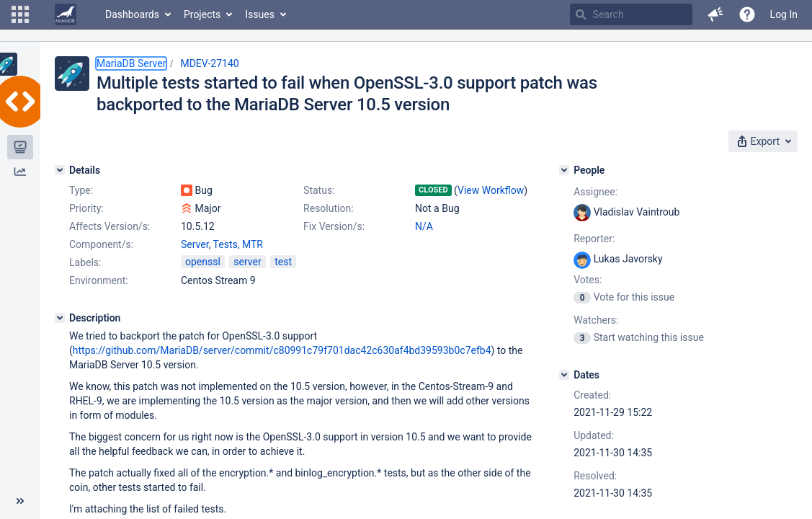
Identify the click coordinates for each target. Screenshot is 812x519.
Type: (81, 190)
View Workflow (491, 190)
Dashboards (132, 14)
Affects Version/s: (110, 226)
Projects (202, 14)
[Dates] (564, 375)
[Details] (60, 170)
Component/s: (101, 244)
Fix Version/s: (334, 226)
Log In (784, 14)
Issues (260, 14)
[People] (564, 170)
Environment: (99, 280)
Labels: (85, 262)
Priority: (86, 208)
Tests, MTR (238, 244)
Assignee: (595, 192)
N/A (424, 226)
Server (195, 244)
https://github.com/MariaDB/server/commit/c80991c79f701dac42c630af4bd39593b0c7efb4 (282, 350)
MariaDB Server (131, 63)
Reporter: (594, 239)
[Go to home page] (66, 14)
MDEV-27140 (209, 63)
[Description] (60, 318)
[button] (20, 14)
